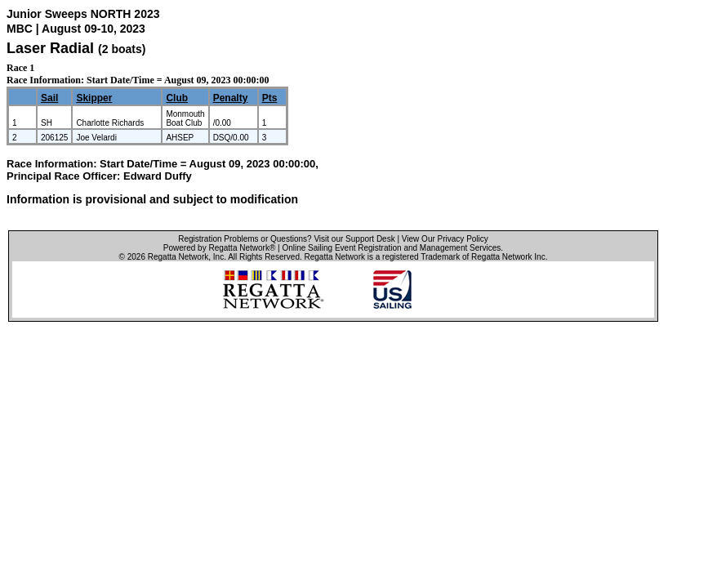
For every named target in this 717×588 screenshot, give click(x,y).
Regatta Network (178, 257)
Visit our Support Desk (354, 239)
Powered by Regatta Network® (219, 248)
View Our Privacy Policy (445, 239)
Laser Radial (50, 48)
